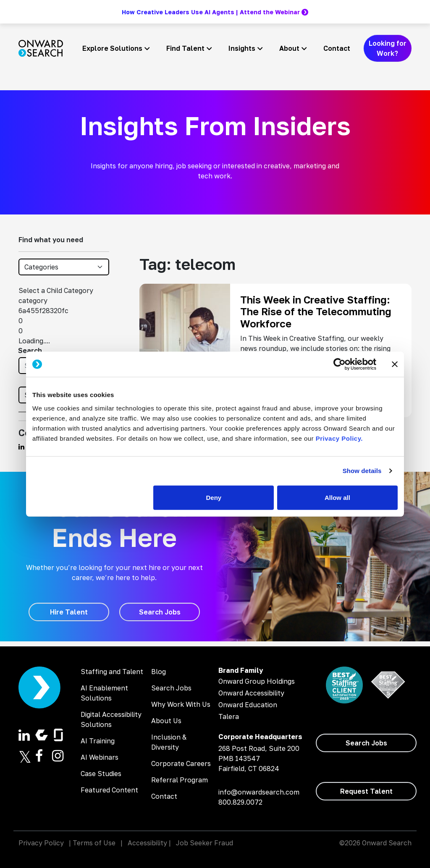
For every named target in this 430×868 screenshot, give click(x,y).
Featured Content (109, 790)
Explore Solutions (112, 48)
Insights (242, 48)
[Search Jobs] (160, 612)
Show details (362, 471)
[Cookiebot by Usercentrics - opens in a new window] (340, 364)
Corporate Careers (181, 763)
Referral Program (180, 780)
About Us (166, 721)
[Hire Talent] (69, 612)
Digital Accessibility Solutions (111, 719)
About (289, 48)
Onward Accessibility (251, 693)
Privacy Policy (41, 843)
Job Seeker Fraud (205, 843)
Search (30, 350)
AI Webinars (100, 757)
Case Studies (101, 774)
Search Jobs (171, 688)
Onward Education (248, 705)
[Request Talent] (366, 791)
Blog (159, 672)
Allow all (337, 497)
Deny (214, 497)
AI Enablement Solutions (104, 693)
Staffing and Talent (112, 672)
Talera (229, 716)
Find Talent (185, 48)
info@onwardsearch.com (259, 792)
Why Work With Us (181, 704)
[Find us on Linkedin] (21, 447)
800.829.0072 (240, 802)
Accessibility (147, 843)
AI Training (98, 741)
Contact (337, 48)
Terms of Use (94, 843)
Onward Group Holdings (257, 681)
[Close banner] (395, 364)
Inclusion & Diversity (169, 742)
